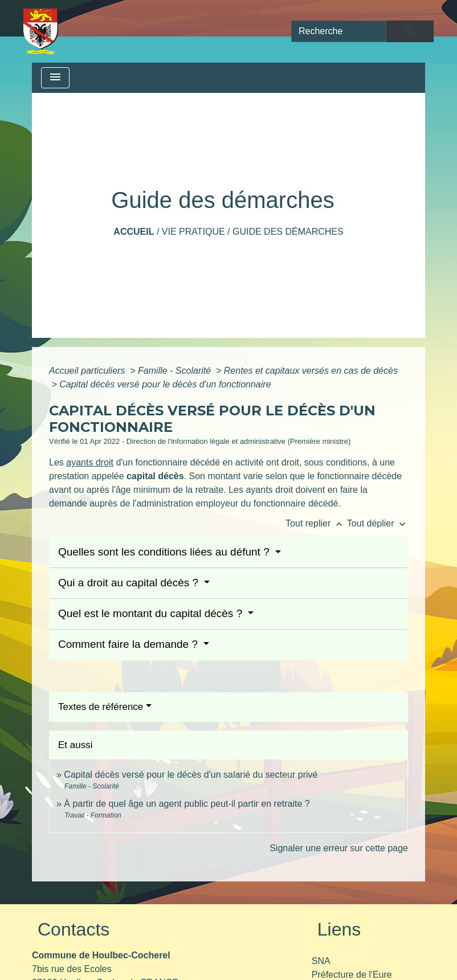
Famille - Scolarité (176, 371)
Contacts (74, 929)
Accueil (134, 232)
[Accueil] (41, 31)
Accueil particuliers (88, 371)
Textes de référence (101, 707)
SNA (321, 961)
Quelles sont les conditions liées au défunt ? (165, 552)
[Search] (339, 31)
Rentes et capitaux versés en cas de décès (311, 371)
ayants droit (90, 462)
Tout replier (316, 523)
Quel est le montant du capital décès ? (152, 613)
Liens (339, 929)
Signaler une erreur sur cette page (339, 848)
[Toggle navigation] (55, 78)
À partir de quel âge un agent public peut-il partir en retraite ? (187, 804)
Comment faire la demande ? (129, 644)
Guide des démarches (288, 232)
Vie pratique (193, 232)
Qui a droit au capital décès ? (130, 583)
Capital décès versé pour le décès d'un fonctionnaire (165, 384)
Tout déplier (378, 523)
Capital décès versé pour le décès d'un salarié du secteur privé (191, 775)
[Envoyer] (410, 31)
